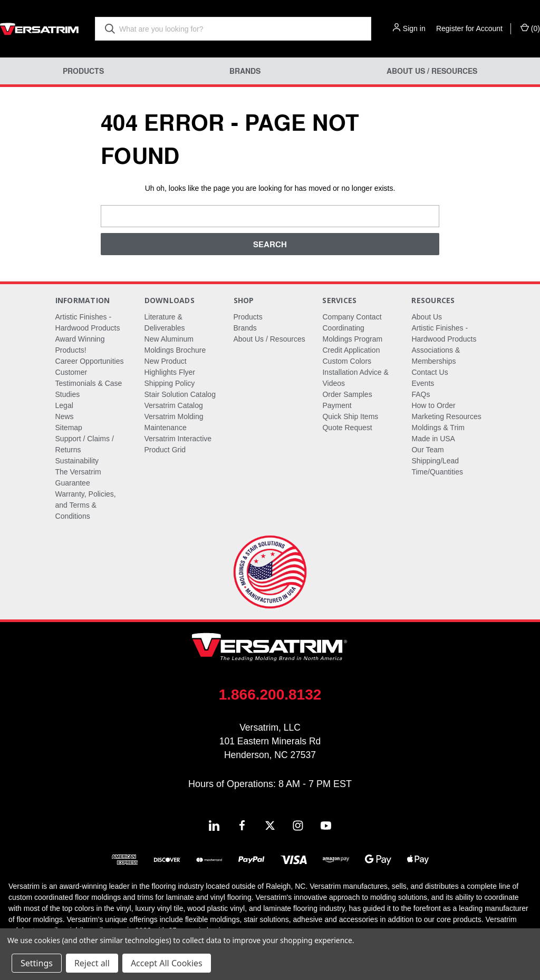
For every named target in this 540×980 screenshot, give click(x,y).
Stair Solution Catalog (180, 394)
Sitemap (69, 428)
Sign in (414, 28)
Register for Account (469, 28)
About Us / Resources (432, 71)
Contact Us (430, 372)
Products (83, 71)
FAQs (421, 394)
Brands (245, 71)
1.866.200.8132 (270, 695)
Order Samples (347, 394)
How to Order (433, 405)
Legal (64, 405)
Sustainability (77, 461)
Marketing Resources (446, 416)
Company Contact (352, 317)
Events (423, 383)
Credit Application (351, 350)
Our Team (427, 450)
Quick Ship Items (350, 416)
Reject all (92, 963)
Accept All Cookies (167, 963)
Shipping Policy (170, 383)
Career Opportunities (90, 361)
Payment (337, 405)
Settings (37, 963)
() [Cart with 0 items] (530, 28)
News (65, 416)
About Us (427, 317)
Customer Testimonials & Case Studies (89, 383)
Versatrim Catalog (174, 405)
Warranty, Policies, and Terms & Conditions (86, 505)
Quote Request (347, 428)
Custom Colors (347, 361)
